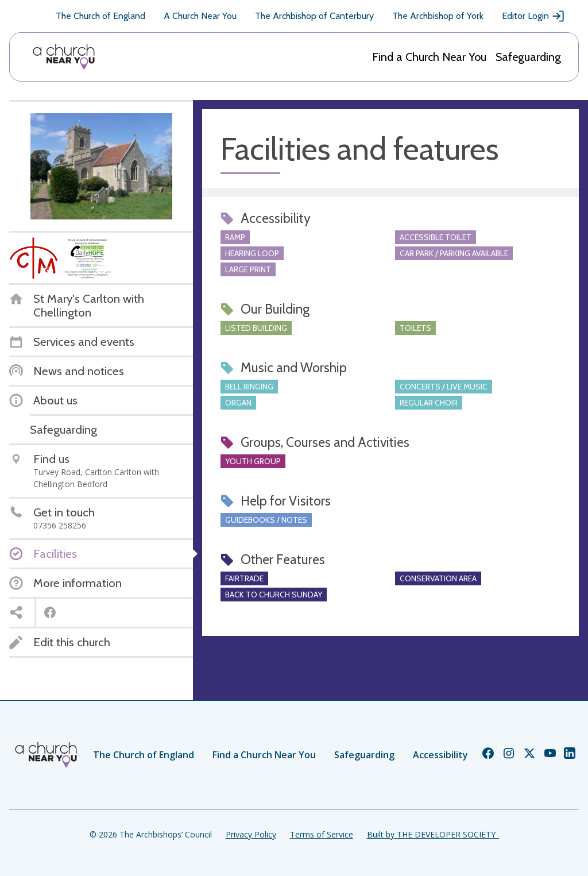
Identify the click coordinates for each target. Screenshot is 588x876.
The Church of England (100, 16)
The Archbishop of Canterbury (314, 16)
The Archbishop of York (438, 16)
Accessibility (440, 755)
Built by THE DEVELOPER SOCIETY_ (433, 834)
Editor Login (533, 16)
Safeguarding (528, 57)
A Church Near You (200, 16)
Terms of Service (322, 834)
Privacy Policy (251, 834)
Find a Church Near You (429, 57)
